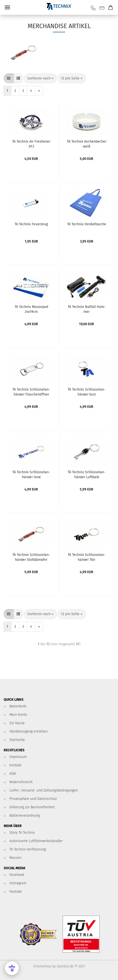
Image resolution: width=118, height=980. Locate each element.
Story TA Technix (22, 833)
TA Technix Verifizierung (28, 849)
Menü (7, 7)
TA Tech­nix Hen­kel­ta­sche (87, 224)
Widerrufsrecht (21, 782)
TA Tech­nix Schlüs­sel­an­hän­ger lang (31, 474)
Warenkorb (18, 706)
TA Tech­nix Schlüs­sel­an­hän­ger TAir (87, 557)
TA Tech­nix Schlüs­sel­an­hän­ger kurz (87, 392)
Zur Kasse (17, 723)
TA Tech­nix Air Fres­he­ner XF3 (31, 144)
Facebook (17, 875)
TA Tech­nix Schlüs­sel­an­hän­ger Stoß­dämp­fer (31, 557)
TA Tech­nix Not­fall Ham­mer (87, 309)
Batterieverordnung (25, 816)
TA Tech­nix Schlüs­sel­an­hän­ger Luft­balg (87, 474)
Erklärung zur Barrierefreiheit (32, 807)
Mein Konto (18, 715)
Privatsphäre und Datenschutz (33, 799)
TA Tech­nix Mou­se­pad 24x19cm (31, 309)
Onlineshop (42, 966)
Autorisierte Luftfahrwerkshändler (36, 841)
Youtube (16, 892)
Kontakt (15, 765)
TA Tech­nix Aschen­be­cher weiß (87, 144)
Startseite (17, 740)
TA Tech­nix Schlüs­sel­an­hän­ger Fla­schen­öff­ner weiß (31, 392)
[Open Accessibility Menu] (12, 968)
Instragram (18, 883)
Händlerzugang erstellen (29, 731)
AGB (12, 774)
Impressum (18, 757)
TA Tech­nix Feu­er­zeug (31, 224)
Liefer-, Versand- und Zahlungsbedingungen (44, 790)
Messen (15, 858)
